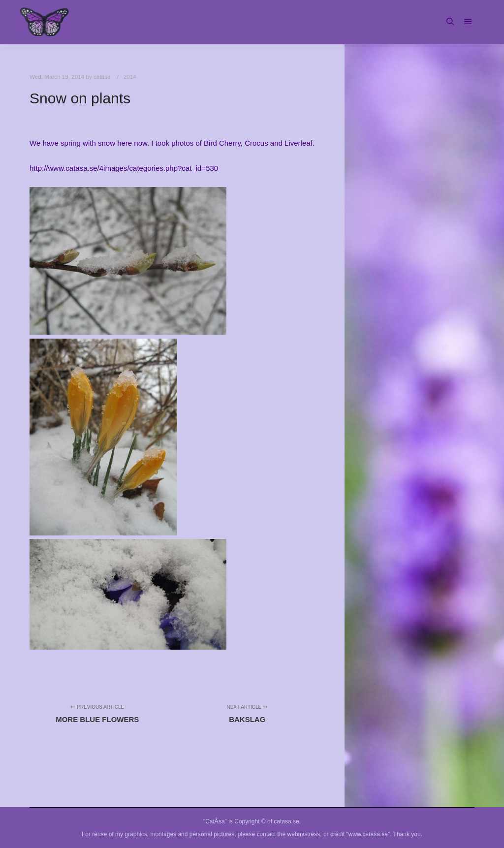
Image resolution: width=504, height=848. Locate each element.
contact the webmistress (289, 834)
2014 (130, 77)
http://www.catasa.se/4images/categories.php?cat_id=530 (124, 168)
